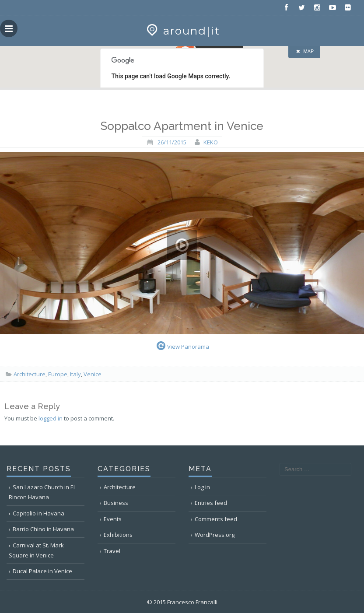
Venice (93, 374)
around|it (182, 31)
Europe (58, 374)
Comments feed (216, 519)
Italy (75, 374)
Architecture (30, 374)
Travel (112, 551)
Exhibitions (118, 535)
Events (113, 519)
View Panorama (182, 345)
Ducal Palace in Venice (42, 571)
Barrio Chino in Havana (43, 529)
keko (211, 142)
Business (116, 503)
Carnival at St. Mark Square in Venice (36, 550)
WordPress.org (215, 535)
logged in (51, 418)
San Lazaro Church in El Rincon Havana (42, 492)
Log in (202, 487)
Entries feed (211, 503)
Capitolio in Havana (38, 513)
